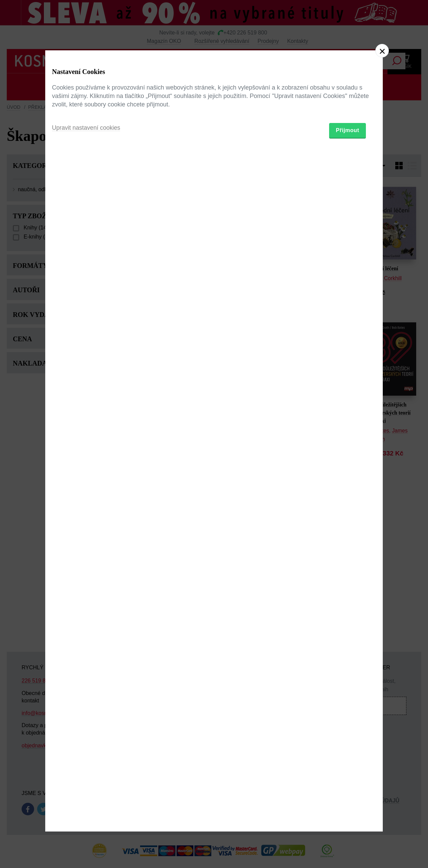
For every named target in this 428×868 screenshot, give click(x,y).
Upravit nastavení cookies (87, 471)
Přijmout (347, 473)
